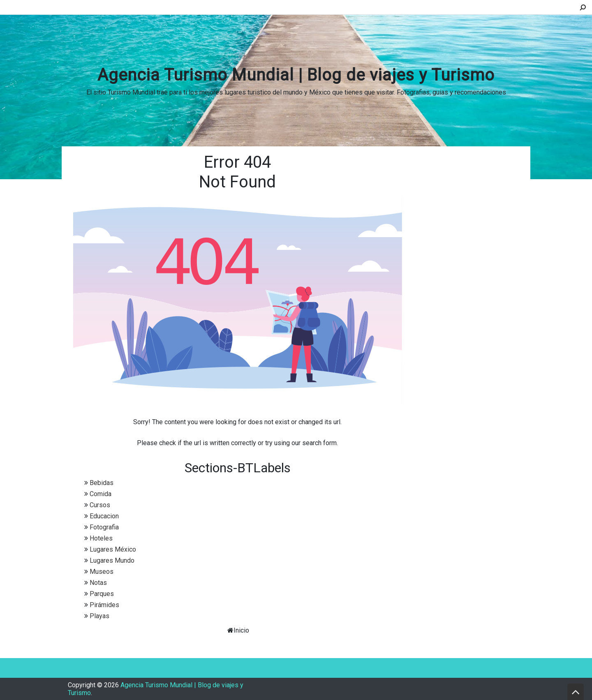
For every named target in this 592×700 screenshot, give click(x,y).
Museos (102, 572)
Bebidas (102, 483)
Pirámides (104, 605)
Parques (102, 594)
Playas (99, 616)
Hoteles (101, 538)
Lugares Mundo (112, 560)
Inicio (241, 630)
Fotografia (104, 527)
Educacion (104, 516)
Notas (98, 583)
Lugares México (113, 549)
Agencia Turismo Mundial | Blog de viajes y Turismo (296, 75)
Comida (101, 494)
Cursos (100, 505)
